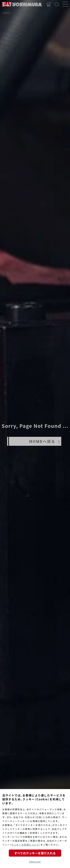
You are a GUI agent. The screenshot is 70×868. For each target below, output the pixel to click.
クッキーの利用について (25, 845)
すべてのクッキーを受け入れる (35, 853)
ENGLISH (35, 862)
